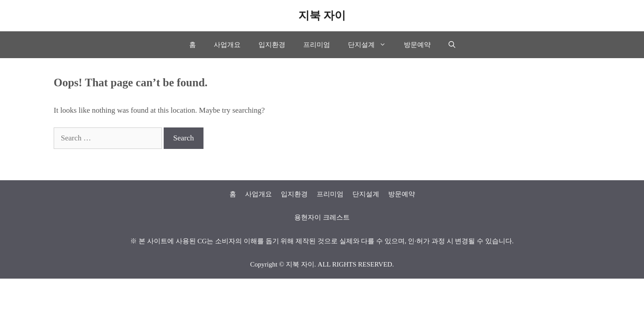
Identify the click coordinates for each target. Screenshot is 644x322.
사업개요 (227, 45)
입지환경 (272, 45)
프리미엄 (317, 45)
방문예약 (417, 45)
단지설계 (371, 45)
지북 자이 (322, 15)
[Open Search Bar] (452, 45)
